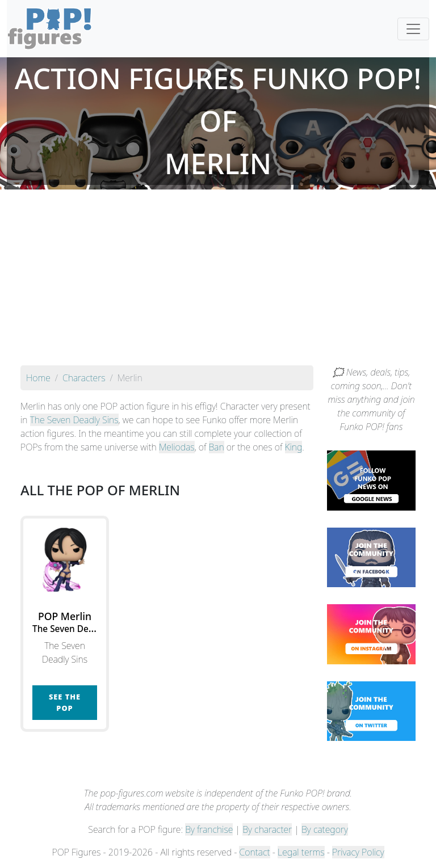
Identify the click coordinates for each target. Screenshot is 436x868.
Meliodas (177, 447)
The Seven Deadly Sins (74, 420)
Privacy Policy (358, 852)
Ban (217, 447)
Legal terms (301, 852)
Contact (254, 852)
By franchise (209, 829)
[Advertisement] (218, 280)
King (294, 447)
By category (325, 829)
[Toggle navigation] (413, 29)
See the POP (65, 702)
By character (267, 829)
